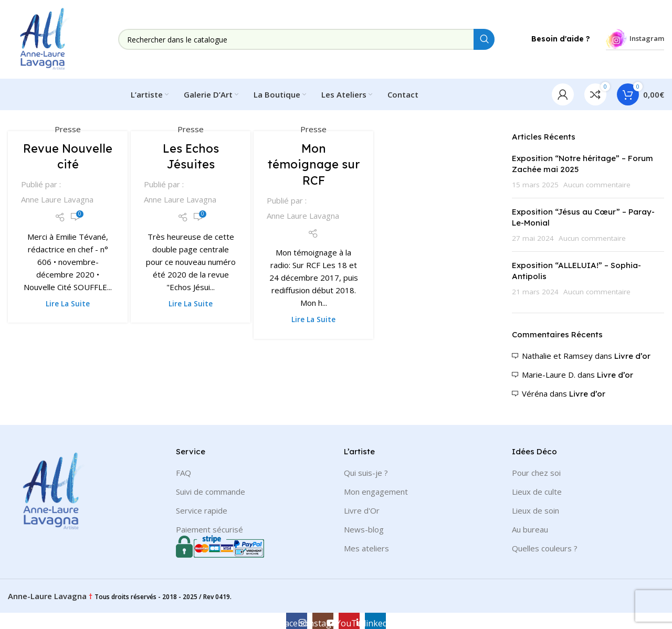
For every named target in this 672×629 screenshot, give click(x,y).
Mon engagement (376, 492)
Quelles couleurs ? (545, 548)
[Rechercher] (306, 39)
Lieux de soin (535, 510)
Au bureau (530, 529)
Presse (68, 129)
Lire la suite (68, 304)
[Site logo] (45, 38)
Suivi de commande (211, 492)
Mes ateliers (366, 548)
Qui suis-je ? (366, 473)
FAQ (183, 473)
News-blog (364, 529)
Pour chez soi (536, 473)
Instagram (635, 39)
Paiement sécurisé (209, 529)
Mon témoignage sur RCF (314, 165)
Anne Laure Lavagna (57, 199)
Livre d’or (632, 356)
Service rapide (202, 510)
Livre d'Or (362, 510)
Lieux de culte (537, 492)
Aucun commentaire (597, 185)
